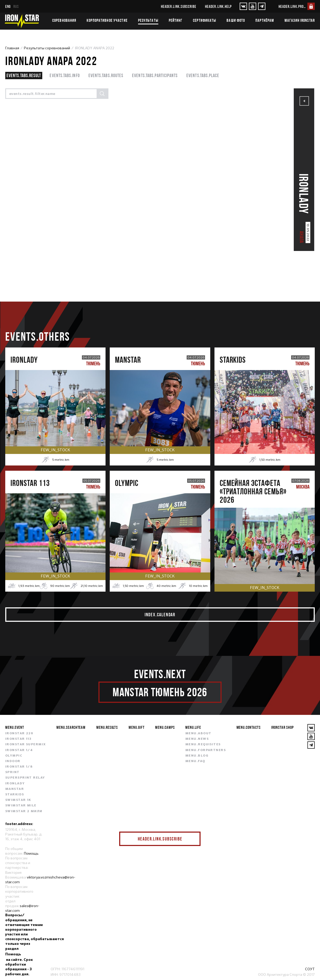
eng (8, 6)
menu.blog (197, 756)
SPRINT (12, 772)
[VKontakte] (243, 6)
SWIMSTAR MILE (21, 806)
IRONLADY (15, 784)
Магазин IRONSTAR (300, 20)
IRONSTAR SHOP (282, 727)
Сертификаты (204, 20)
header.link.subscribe (179, 6)
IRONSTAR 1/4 (19, 750)
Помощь (31, 853)
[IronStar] (22, 21)
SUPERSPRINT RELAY (25, 778)
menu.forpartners (206, 750)
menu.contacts (249, 727)
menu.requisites (203, 745)
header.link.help (218, 6)
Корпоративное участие (107, 20)
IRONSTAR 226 (19, 733)
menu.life (193, 727)
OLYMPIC (14, 756)
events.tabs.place (203, 75)
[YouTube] (253, 6)
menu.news (197, 739)
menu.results (107, 727)
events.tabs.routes (106, 75)
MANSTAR (15, 789)
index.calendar (160, 615)
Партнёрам (265, 20)
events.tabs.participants (155, 75)
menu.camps (165, 727)
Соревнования (64, 20)
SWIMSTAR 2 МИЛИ (24, 811)
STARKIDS (15, 795)
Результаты (148, 20)
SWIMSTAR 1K (18, 800)
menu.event (15, 727)
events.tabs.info (65, 75)
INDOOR (13, 761)
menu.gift (137, 727)
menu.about (198, 733)
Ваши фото (236, 20)
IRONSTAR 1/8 (19, 767)
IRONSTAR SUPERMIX (25, 745)
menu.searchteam (71, 727)
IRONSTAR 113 (18, 739)
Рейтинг (176, 20)
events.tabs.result (24, 75)
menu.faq (195, 761)
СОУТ (310, 969)
